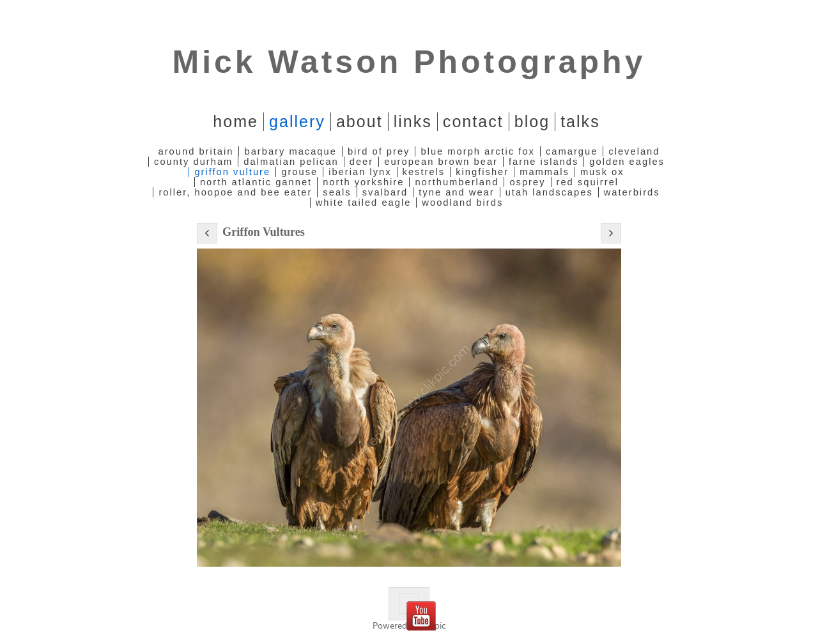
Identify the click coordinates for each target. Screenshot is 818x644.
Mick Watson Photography (409, 62)
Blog (532, 121)
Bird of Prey (379, 151)
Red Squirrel (588, 182)
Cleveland (634, 151)
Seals (337, 192)
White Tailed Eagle (364, 203)
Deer (361, 162)
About (359, 121)
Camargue (572, 151)
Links (413, 121)
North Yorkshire (363, 182)
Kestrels (424, 172)
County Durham (193, 162)
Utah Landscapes (549, 192)
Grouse (299, 172)
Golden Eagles (627, 162)
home (235, 121)
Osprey (527, 182)
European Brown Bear (441, 162)
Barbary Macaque (290, 151)
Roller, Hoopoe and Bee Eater (235, 192)
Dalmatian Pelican (291, 162)
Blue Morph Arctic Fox (477, 151)
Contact (473, 121)
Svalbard (385, 192)
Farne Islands (544, 162)
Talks (580, 121)
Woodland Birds (462, 203)
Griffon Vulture (232, 172)
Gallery (297, 121)
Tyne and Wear (456, 192)
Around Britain (196, 151)
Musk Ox (602, 172)
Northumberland (457, 182)
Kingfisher (482, 172)
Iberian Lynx (360, 172)
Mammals (544, 172)
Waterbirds (632, 192)
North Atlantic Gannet (256, 182)
